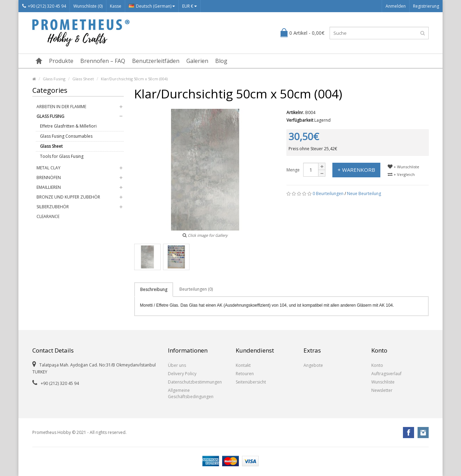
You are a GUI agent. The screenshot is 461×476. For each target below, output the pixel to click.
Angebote (313, 365)
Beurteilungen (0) (196, 289)
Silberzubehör (53, 207)
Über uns (177, 365)
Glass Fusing (54, 79)
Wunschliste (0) (88, 6)
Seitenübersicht (251, 382)
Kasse (116, 6)
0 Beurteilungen (328, 193)
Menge (293, 170)
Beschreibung (154, 289)
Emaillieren (49, 187)
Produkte (61, 61)
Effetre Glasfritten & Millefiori (68, 126)
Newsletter (382, 390)
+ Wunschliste (403, 167)
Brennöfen (49, 178)
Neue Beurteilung (364, 193)
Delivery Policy (182, 374)
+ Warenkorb (356, 170)
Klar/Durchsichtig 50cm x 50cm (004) (134, 79)
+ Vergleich (401, 174)
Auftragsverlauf (386, 374)
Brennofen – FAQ (103, 61)
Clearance (48, 216)
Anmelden (396, 6)
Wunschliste (383, 382)
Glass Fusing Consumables (66, 136)
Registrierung (426, 6)
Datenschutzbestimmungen (195, 382)
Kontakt (243, 365)
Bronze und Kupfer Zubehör (68, 197)
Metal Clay (48, 168)
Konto (377, 365)
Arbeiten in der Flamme (61, 107)
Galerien (197, 61)
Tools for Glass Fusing (62, 156)
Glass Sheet (83, 79)
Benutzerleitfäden (156, 61)
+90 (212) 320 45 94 (44, 6)
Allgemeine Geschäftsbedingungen (191, 393)
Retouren (245, 374)
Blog (221, 61)
